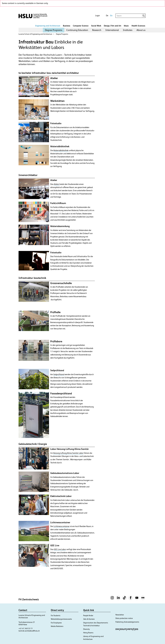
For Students (56, 615)
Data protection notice (124, 618)
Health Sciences (138, 26)
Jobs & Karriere (89, 619)
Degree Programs (54, 30)
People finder (88, 615)
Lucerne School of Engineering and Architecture (35, 34)
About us (141, 30)
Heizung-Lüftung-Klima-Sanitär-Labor (68, 453)
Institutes (128, 30)
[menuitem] (54, 30)
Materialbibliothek (61, 150)
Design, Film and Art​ (113, 26)
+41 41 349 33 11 (26, 628)
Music (126, 26)
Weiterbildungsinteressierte (61, 619)
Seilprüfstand (59, 374)
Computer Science (81, 26)
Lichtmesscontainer (62, 526)
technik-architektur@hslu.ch (29, 631)
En (111, 16)
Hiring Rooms (88, 633)
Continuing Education (77, 30)
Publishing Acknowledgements (127, 622)
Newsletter (120, 615)
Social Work (96, 26)
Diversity (86, 629)
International (112, 30)
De (107, 16)
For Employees (56, 623)
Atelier (57, 184)
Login (98, 16)
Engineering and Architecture (48, 26)
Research (97, 30)
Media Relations (57, 626)
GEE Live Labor (60, 549)
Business (67, 26)
